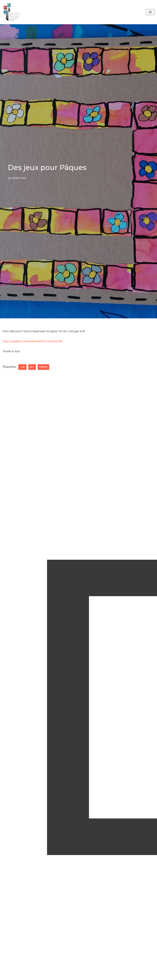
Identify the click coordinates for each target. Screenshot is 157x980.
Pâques (43, 367)
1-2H (22, 367)
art (32, 367)
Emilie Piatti (19, 178)
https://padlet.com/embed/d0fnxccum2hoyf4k (33, 341)
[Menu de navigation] (150, 12)
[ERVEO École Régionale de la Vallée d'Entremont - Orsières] (12, 12)
